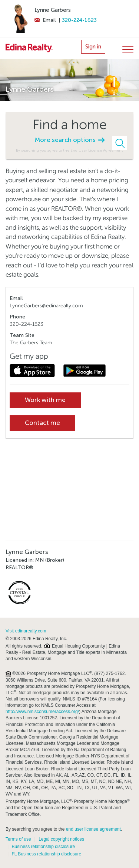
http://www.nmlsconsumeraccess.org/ (42, 712)
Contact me (42, 423)
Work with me (45, 400)
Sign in (93, 47)
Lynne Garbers (53, 10)
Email (45, 20)
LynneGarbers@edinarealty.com (46, 306)
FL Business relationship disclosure (46, 854)
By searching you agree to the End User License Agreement (69, 150)
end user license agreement (93, 829)
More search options (70, 140)
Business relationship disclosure (43, 847)
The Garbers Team (31, 343)
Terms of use (18, 839)
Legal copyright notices (61, 839)
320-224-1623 (79, 20)
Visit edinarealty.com (26, 631)
